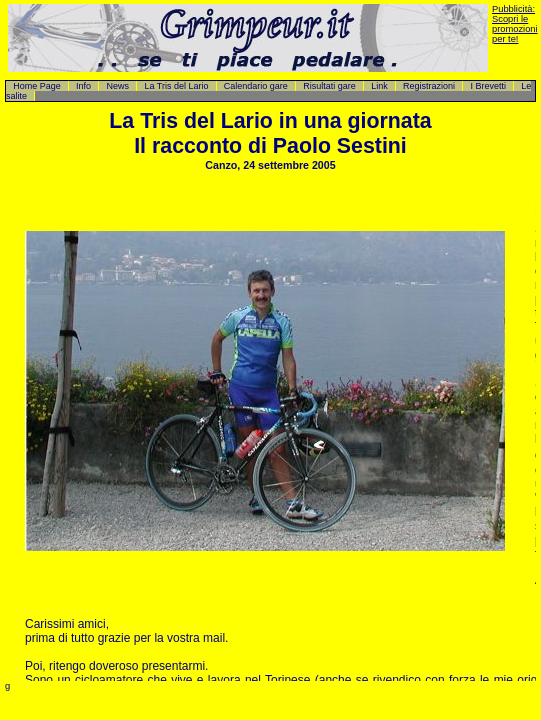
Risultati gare (329, 86)
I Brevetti (488, 86)
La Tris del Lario (176, 86)
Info (83, 86)
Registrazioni (429, 86)
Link (379, 86)
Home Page (37, 86)
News (117, 86)
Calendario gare (256, 86)
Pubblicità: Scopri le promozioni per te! (515, 24)
